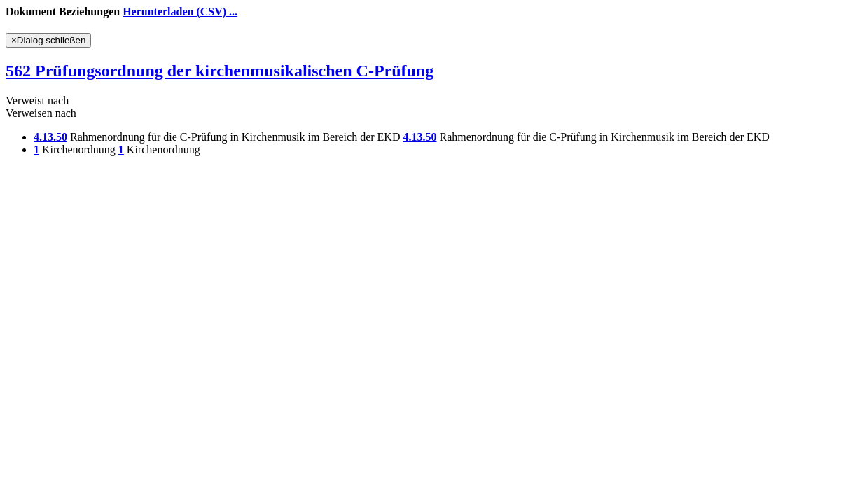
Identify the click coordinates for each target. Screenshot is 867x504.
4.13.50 (50, 137)
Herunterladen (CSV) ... (180, 12)
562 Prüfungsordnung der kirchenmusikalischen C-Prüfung (220, 71)
